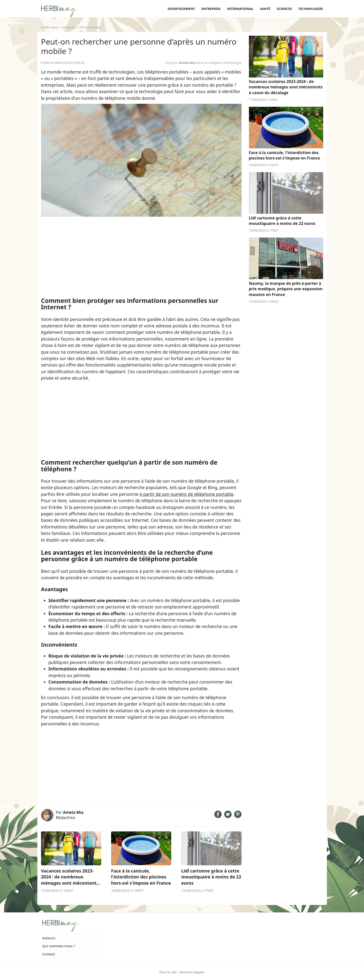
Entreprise (211, 9)
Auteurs (49, 938)
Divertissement (181, 9)
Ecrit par (181, 63)
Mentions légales (192, 972)
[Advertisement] (141, 257)
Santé (265, 9)
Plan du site (168, 972)
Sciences (284, 9)
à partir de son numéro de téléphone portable (186, 494)
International (240, 9)
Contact (49, 954)
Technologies (311, 9)
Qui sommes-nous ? (59, 946)
